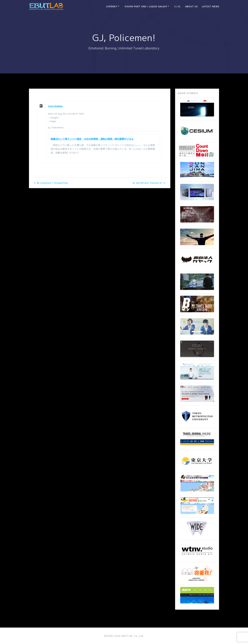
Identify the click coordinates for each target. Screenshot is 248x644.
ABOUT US (191, 6)
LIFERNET (112, 6)
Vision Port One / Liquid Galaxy (146, 6)
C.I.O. (178, 6)
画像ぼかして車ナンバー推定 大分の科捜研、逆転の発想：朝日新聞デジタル (92, 139)
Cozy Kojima (55, 106)
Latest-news (211, 6)
